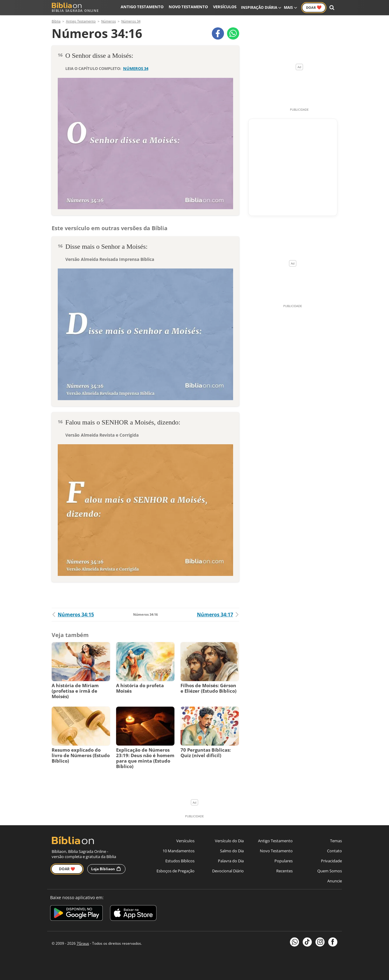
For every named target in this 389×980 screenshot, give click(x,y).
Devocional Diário (228, 871)
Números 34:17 (218, 615)
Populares (284, 861)
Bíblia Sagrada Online (75, 7)
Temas (336, 841)
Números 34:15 (73, 615)
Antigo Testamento (148, 7)
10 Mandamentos (179, 851)
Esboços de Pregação (176, 871)
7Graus (83, 943)
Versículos (225, 7)
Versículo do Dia (229, 841)
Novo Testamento (191, 7)
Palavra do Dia (231, 861)
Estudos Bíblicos (180, 861)
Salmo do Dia (232, 851)
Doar (314, 7)
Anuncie (335, 881)
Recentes (284, 871)
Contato (334, 851)
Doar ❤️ (67, 869)
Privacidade (331, 861)
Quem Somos (330, 871)
